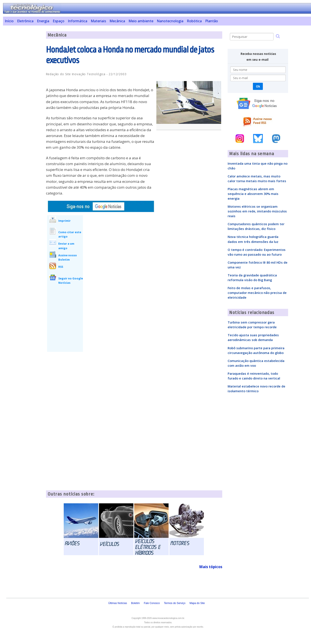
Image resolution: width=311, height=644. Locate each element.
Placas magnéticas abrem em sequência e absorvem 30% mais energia (253, 194)
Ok (258, 86)
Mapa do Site (197, 603)
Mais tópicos (211, 567)
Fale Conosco (152, 603)
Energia (43, 21)
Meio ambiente (141, 21)
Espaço (59, 21)
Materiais (98, 21)
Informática (78, 21)
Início (9, 21)
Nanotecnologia (170, 21)
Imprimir (64, 221)
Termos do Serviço (175, 603)
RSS (61, 267)
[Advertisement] (23, 96)
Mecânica (117, 21)
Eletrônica (25, 21)
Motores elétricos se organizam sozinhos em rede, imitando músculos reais (257, 211)
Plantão (212, 21)
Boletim (135, 603)
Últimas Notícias (118, 603)
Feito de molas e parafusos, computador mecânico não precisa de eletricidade (257, 293)
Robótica (194, 21)
